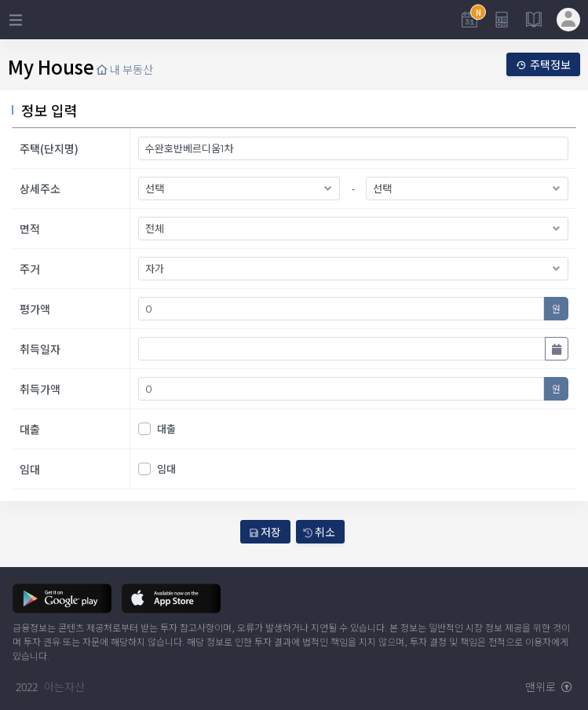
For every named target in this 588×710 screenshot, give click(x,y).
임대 (166, 468)
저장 (265, 532)
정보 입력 (49, 110)
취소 (319, 532)
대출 (166, 428)
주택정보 (543, 64)
